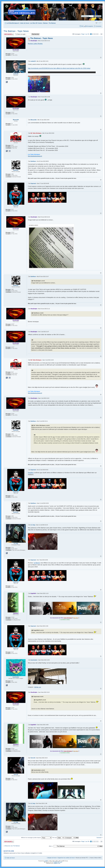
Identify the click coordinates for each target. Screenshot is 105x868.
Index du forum (25, 23)
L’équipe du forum (52, 858)
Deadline (31, 473)
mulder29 (33, 61)
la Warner (37, 563)
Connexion (98, 26)
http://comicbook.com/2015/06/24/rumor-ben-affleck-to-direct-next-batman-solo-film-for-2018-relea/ (59, 68)
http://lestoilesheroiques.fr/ (35, 156)
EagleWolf (33, 593)
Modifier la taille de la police (100, 23)
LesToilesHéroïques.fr (13, 23)
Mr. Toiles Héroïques (36, 133)
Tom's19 (33, 758)
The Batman (52, 23)
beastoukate (34, 660)
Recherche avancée (96, 18)
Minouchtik (34, 120)
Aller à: (51, 846)
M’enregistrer (90, 26)
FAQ (82, 26)
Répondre (9, 34)
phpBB (46, 861)
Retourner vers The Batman (12, 846)
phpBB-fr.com (57, 863)
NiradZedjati (34, 41)
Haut (101, 58)
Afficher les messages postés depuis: (36, 838)
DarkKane (33, 161)
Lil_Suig (33, 525)
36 (101, 34)
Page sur (85, 34)
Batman (45, 23)
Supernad (33, 183)
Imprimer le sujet (96, 23)
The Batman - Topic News (16, 31)
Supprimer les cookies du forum (66, 858)
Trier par (58, 838)
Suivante (99, 838)
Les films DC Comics (36, 23)
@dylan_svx (38, 687)
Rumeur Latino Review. (35, 44)
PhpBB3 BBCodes (58, 862)
